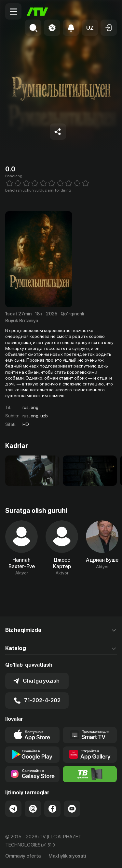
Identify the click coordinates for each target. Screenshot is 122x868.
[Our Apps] (90, 735)
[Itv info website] (90, 774)
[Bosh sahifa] (37, 12)
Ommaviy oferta (23, 856)
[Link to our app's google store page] (32, 755)
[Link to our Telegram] (13, 809)
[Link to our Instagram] (33, 809)
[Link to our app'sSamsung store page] (32, 774)
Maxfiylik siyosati (67, 856)
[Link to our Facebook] (52, 809)
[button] (90, 28)
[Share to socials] (58, 132)
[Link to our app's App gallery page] (90, 755)
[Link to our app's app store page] (32, 735)
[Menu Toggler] (13, 11)
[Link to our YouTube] (72, 809)
